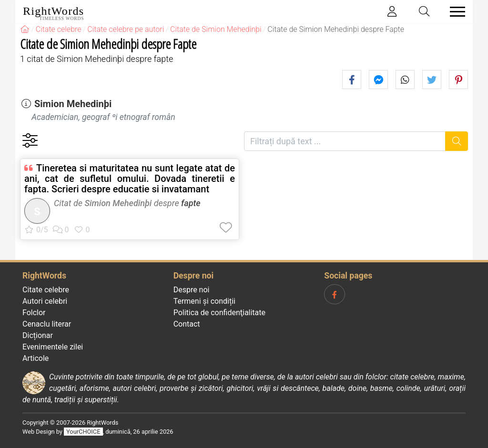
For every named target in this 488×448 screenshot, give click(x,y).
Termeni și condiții (204, 301)
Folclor (34, 313)
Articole (36, 358)
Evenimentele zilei (53, 347)
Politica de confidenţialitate (219, 313)
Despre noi (192, 290)
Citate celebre (46, 290)
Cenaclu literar (47, 324)
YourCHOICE (83, 432)
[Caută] (457, 141)
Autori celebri (45, 301)
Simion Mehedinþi (73, 104)
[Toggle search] (425, 12)
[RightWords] (25, 29)
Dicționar (38, 335)
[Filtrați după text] (345, 141)
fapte (191, 203)
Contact (187, 324)
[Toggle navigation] (455, 12)
